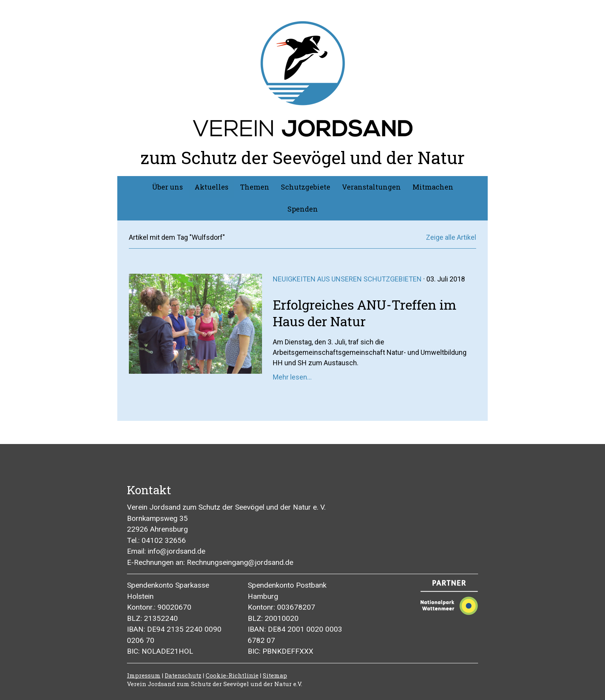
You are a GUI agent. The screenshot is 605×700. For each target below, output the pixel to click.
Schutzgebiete (306, 187)
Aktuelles (211, 187)
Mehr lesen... (292, 377)
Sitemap (275, 675)
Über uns (167, 187)
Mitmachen (433, 187)
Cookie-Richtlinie (232, 675)
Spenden (303, 209)
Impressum (144, 675)
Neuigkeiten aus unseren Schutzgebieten (347, 279)
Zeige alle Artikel (451, 237)
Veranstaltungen (371, 187)
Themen (255, 187)
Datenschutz (183, 675)
